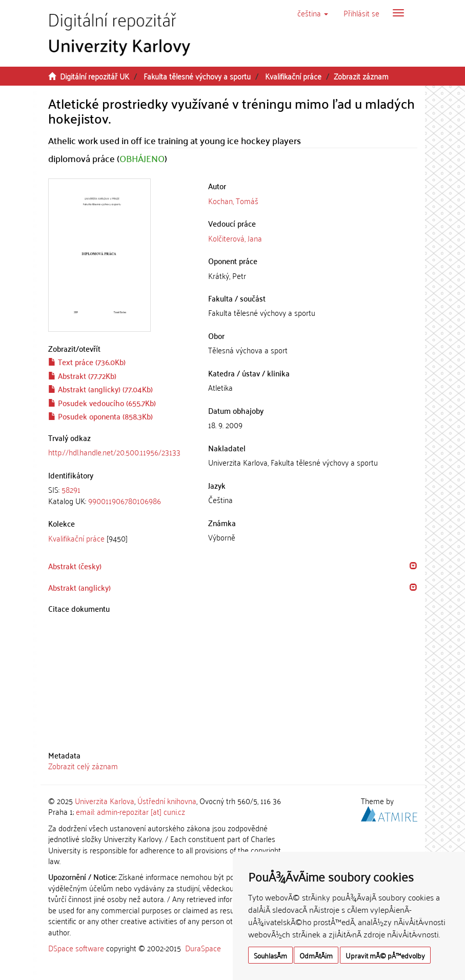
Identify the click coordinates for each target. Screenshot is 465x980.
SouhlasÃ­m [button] (270, 955)
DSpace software (76, 948)
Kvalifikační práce (293, 76)
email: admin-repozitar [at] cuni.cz (130, 811)
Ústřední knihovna (167, 801)
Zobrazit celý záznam (83, 766)
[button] (313, 13)
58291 (71, 489)
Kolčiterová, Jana (235, 238)
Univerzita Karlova (105, 801)
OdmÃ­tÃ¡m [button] (316, 955)
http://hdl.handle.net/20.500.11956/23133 (114, 452)
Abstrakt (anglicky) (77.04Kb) (100, 389)
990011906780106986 (125, 501)
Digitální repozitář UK (95, 76)
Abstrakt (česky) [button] (75, 566)
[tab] (121, 495)
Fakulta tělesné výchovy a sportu (197, 76)
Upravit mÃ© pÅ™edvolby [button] (385, 955)
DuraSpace (203, 948)
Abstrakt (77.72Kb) (82, 375)
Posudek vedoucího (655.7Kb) (102, 403)
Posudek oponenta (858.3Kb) (100, 416)
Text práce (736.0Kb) (87, 362)
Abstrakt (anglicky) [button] (79, 587)
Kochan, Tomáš (233, 201)
